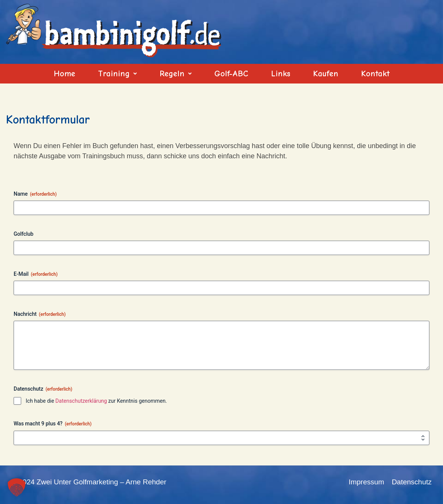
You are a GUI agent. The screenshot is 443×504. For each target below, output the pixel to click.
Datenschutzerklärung (81, 401)
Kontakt (375, 74)
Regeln (176, 74)
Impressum (366, 482)
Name (35, 194)
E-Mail (36, 274)
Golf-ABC (231, 74)
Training (117, 74)
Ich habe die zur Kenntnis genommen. (96, 401)
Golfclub (23, 234)
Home (64, 74)
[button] (117, 74)
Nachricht (40, 314)
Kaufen (326, 74)
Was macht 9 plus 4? (53, 424)
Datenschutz (412, 482)
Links (281, 74)
